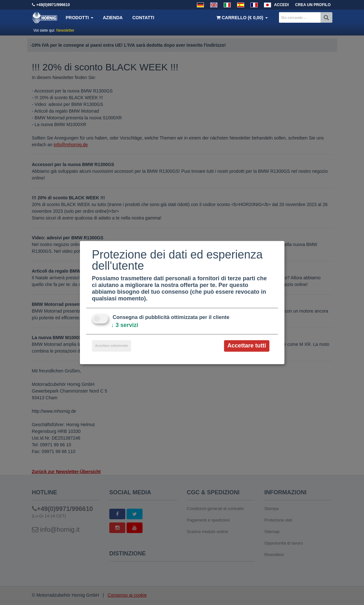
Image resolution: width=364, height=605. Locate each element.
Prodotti (80, 18)
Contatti (143, 18)
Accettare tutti (247, 346)
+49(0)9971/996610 (53, 5)
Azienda (113, 18)
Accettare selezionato (112, 346)
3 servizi (125, 325)
